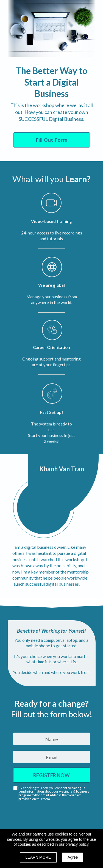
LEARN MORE (38, 857)
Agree (73, 857)
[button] (52, 140)
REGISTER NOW (52, 775)
